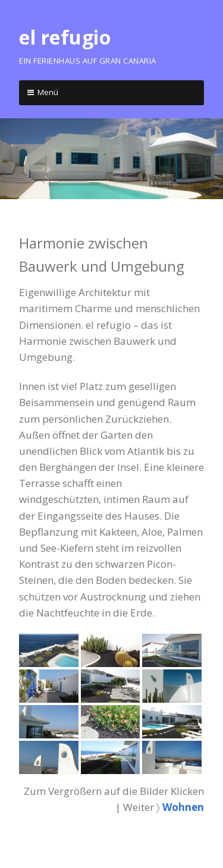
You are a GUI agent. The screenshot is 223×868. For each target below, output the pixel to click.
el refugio (65, 37)
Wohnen (183, 807)
